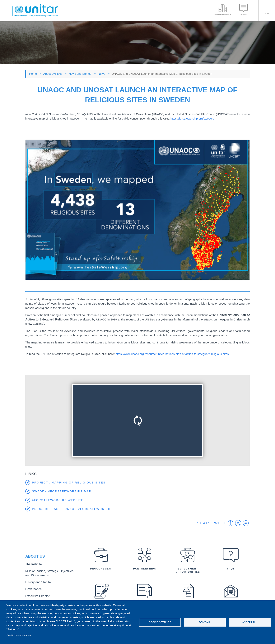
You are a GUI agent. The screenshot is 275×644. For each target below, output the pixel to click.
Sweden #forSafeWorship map (62, 491)
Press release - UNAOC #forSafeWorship (73, 509)
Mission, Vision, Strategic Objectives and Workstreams (49, 574)
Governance (32, 588)
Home (33, 74)
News (102, 74)
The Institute (32, 566)
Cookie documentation (19, 635)
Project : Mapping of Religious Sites (70, 483)
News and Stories (80, 74)
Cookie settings (160, 622)
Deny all (205, 622)
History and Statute (36, 582)
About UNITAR (53, 74)
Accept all (250, 622)
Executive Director (36, 595)
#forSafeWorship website (58, 500)
